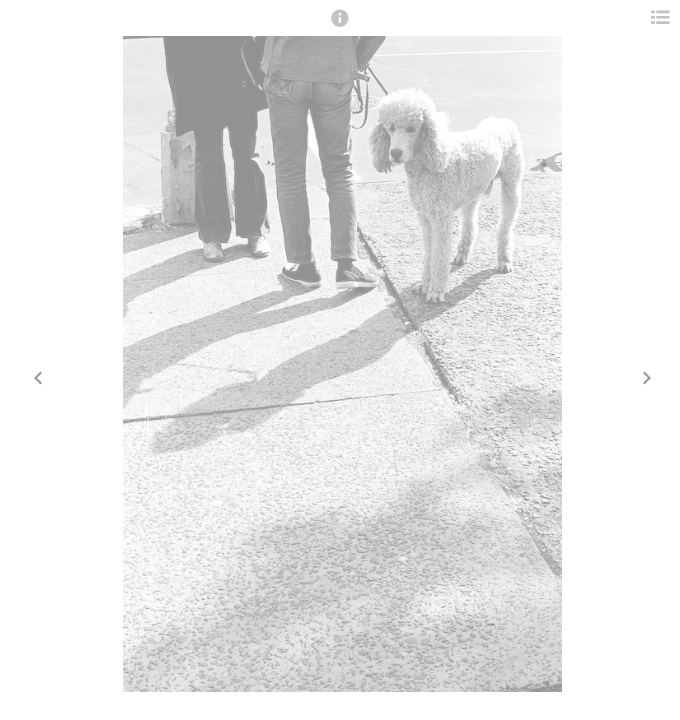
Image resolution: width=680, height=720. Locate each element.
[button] (340, 27)
